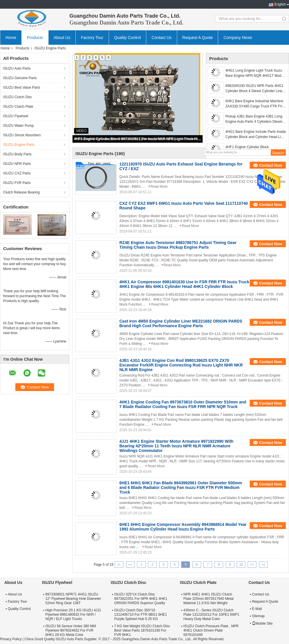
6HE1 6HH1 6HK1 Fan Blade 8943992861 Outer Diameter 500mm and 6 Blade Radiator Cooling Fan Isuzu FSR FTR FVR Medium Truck (181, 487)
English (280, 4)
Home (11, 38)
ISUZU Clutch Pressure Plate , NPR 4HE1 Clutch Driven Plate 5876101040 (211, 630)
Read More (159, 187)
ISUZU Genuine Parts (20, 78)
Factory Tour (92, 38)
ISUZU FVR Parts (17, 183)
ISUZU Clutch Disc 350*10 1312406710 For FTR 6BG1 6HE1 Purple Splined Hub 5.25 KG (140, 615)
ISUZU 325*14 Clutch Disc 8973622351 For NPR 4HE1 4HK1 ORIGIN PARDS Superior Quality (141, 599)
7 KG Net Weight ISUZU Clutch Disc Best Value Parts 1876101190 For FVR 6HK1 (142, 630)
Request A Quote (198, 38)
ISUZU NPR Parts (17, 164)
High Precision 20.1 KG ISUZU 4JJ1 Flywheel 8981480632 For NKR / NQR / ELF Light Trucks (73, 615)
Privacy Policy (11, 639)
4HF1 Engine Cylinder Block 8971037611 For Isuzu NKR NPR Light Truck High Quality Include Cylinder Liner (138, 139)
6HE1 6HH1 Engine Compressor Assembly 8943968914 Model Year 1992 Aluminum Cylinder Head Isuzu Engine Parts (183, 527)
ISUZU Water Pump (18, 126)
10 (241, 565)
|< (119, 565)
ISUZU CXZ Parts (17, 173)
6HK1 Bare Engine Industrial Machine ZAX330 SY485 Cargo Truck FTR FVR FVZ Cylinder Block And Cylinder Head (255, 104)
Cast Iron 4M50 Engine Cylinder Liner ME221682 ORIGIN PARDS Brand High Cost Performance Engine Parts (181, 323)
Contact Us (161, 38)
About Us (62, 38)
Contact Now (271, 165)
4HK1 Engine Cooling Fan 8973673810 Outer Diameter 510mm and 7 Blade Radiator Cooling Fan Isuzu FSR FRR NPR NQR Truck (183, 404)
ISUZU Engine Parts (19, 145)
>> (252, 565)
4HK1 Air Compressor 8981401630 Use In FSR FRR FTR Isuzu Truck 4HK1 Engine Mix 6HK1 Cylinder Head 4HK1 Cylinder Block (184, 284)
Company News (238, 38)
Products (35, 38)
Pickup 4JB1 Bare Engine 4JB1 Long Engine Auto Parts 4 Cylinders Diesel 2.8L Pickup (254, 119)
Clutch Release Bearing (21, 192)
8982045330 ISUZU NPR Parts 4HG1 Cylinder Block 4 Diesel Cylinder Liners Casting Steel (255, 89)
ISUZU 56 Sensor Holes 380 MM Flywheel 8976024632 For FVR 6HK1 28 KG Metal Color (71, 630)
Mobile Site (262, 623)
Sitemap (258, 616)
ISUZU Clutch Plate (18, 107)
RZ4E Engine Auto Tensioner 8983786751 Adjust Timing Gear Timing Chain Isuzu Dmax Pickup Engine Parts (178, 245)
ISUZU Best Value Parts (22, 88)
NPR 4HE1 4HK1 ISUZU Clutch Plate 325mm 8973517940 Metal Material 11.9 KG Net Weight (209, 599)
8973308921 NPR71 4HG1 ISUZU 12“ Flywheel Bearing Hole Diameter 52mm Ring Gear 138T (73, 599)
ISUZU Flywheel (16, 116)
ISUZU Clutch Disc (18, 97)
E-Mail (257, 609)
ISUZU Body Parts (17, 154)
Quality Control (128, 38)
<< (130, 565)
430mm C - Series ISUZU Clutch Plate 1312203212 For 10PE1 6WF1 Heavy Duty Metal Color (211, 615)
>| (263, 565)
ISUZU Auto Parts (17, 68)
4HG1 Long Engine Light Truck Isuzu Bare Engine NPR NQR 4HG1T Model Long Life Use (255, 73)
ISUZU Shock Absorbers (22, 135)
